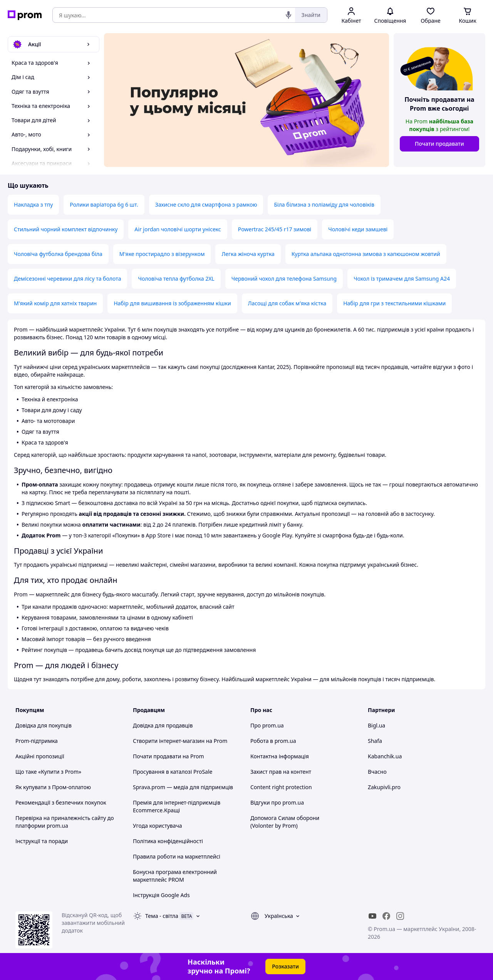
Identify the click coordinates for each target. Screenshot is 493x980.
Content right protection (281, 787)
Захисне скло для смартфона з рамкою (206, 205)
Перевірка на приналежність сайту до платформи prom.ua (65, 822)
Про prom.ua (267, 725)
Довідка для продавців (163, 725)
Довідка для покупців (44, 725)
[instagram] (400, 916)
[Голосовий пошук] (288, 15)
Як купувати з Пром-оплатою (53, 787)
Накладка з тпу (33, 205)
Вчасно (377, 772)
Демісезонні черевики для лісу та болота (67, 279)
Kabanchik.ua (385, 756)
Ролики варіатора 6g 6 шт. (104, 205)
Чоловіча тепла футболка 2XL (176, 279)
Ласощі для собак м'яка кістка (287, 303)
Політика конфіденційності (168, 841)
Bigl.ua (376, 725)
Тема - (162, 916)
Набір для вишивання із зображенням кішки (172, 303)
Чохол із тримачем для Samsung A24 (402, 279)
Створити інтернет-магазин (169, 741)
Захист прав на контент (281, 772)
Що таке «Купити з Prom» (48, 772)
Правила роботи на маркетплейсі (177, 856)
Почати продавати (439, 144)
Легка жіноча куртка (248, 254)
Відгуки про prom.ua (277, 802)
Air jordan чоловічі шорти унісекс (178, 229)
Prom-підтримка (37, 741)
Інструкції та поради (42, 841)
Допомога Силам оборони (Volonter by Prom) (285, 822)
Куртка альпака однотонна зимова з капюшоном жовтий (366, 254)
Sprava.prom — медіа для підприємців (183, 787)
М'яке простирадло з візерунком (162, 254)
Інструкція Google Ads (161, 895)
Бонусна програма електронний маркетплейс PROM (175, 876)
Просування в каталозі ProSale (173, 772)
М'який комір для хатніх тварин (55, 303)
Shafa (375, 741)
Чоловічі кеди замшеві (358, 229)
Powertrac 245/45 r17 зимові (275, 229)
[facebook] (386, 916)
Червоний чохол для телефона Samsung (284, 279)
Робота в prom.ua (273, 741)
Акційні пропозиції (40, 756)
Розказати (285, 966)
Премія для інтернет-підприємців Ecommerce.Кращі (177, 806)
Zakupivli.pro (384, 787)
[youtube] (372, 916)
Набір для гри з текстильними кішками (394, 303)
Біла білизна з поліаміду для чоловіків (324, 205)
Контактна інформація (280, 756)
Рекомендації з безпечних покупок (61, 802)
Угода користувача (158, 826)
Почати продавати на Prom (169, 756)
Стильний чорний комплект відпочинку (66, 229)
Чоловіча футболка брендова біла (58, 254)
